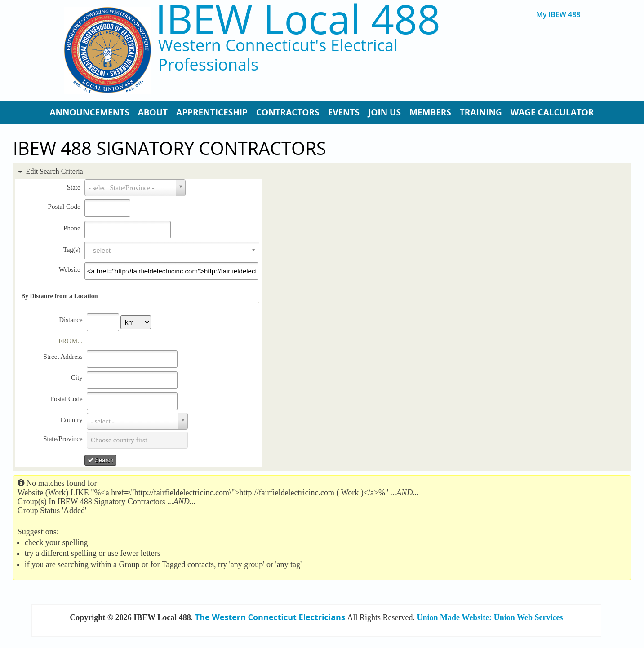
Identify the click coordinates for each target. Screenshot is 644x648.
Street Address (63, 357)
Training (481, 112)
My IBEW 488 (558, 15)
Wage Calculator (552, 112)
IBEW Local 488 (298, 19)
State (74, 187)
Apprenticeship (212, 112)
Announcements (90, 112)
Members (430, 112)
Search (101, 460)
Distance (71, 320)
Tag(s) (72, 250)
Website (70, 269)
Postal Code (64, 207)
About (153, 112)
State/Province (63, 439)
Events (344, 112)
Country (71, 420)
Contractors (288, 112)
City (77, 378)
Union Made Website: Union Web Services (490, 617)
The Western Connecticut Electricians (270, 617)
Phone (72, 228)
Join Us (384, 112)
